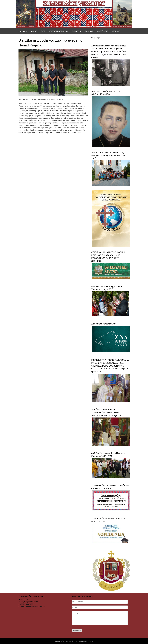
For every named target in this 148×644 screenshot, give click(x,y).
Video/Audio (102, 31)
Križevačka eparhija (59, 31)
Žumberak (77, 31)
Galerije (89, 31)
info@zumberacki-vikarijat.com (33, 606)
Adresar (116, 31)
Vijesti (34, 31)
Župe (43, 31)
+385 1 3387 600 (27, 604)
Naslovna (23, 31)
